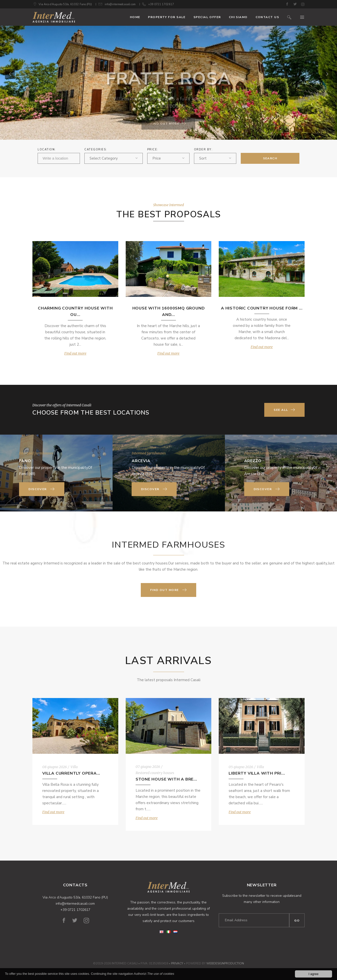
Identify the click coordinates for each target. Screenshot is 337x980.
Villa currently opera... (71, 773)
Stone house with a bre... (166, 779)
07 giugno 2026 (148, 767)
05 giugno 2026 (241, 767)
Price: (153, 150)
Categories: (96, 150)
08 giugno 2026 (55, 767)
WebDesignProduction (225, 963)
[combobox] (114, 158)
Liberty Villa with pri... (257, 773)
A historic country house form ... (262, 308)
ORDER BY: (203, 150)
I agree (313, 974)
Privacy (177, 963)
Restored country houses (155, 773)
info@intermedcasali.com (120, 4)
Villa (74, 767)
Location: (47, 150)
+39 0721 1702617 (161, 4)
